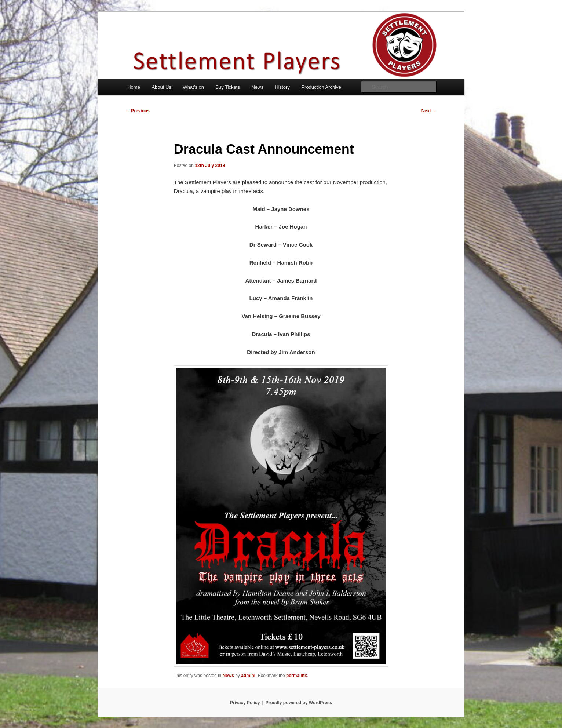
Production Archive (321, 87)
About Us (161, 87)
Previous (138, 111)
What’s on (193, 87)
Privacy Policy (245, 703)
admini (248, 676)
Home (134, 87)
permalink (297, 676)
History (282, 87)
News (257, 87)
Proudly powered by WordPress (299, 703)
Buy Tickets (227, 87)
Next (429, 111)
